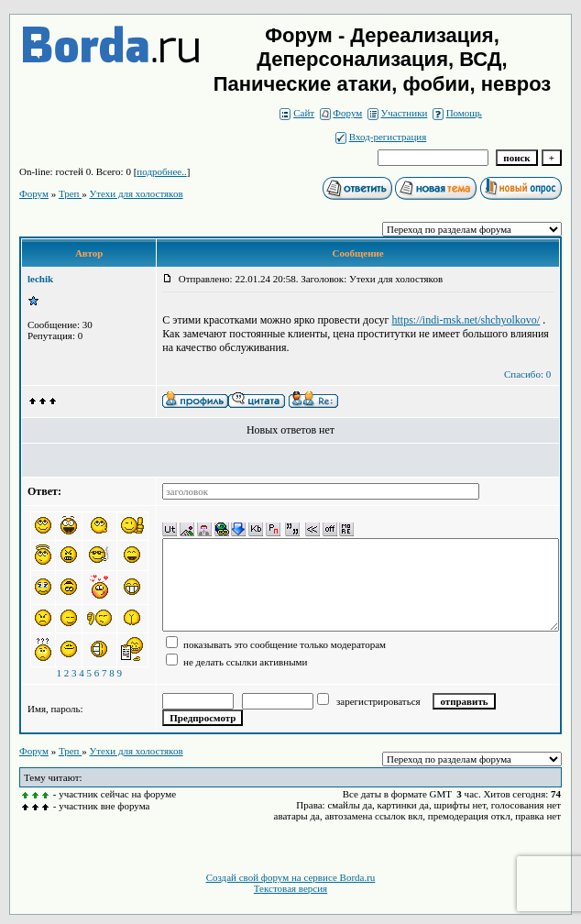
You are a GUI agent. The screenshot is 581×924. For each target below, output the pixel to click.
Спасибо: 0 (527, 374)
